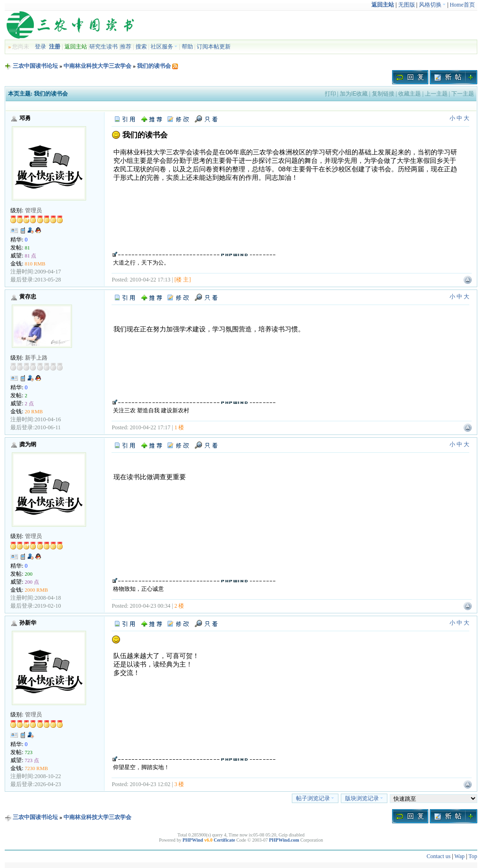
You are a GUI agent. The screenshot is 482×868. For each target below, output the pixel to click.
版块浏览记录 (364, 798)
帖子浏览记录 (315, 798)
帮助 (187, 47)
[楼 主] (182, 280)
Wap (459, 856)
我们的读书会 (154, 66)
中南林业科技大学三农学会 (97, 66)
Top (473, 856)
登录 (40, 47)
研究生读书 (104, 47)
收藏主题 (410, 94)
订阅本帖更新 (214, 47)
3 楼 (179, 784)
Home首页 (462, 5)
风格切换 (432, 5)
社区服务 (164, 47)
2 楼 (179, 606)
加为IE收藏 (354, 94)
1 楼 (179, 427)
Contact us (438, 856)
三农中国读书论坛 (35, 66)
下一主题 (463, 94)
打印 (330, 94)
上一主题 (436, 94)
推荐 (126, 47)
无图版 (407, 5)
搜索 (141, 47)
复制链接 (383, 94)
